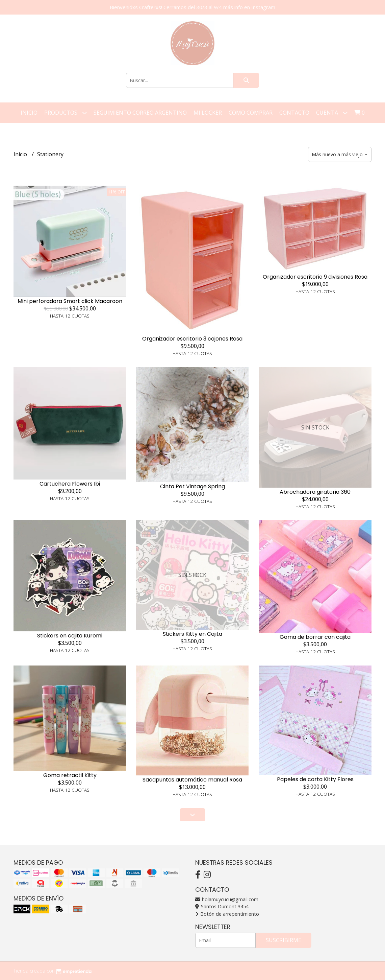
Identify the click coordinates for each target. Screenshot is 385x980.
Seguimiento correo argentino (140, 113)
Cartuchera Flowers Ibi (70, 484)
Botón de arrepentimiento (227, 914)
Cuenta (332, 113)
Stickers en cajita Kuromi (70, 636)
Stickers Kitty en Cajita (192, 634)
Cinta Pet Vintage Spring (192, 486)
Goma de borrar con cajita (315, 637)
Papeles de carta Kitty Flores (315, 779)
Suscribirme (284, 940)
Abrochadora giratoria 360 (315, 492)
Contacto (294, 113)
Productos (66, 113)
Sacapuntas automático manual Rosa (192, 780)
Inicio (29, 113)
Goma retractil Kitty (70, 775)
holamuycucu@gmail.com (227, 899)
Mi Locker (208, 113)
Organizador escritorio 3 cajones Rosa (192, 339)
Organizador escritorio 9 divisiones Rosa (315, 277)
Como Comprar (251, 113)
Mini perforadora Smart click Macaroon (70, 301)
